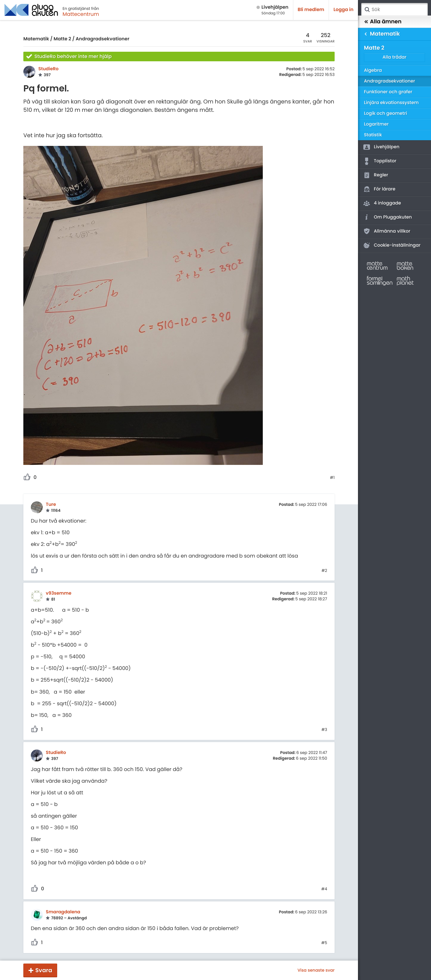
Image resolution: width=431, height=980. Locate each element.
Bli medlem (311, 10)
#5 (324, 943)
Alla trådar (394, 57)
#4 (324, 889)
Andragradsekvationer (103, 39)
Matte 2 (62, 39)
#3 (324, 730)
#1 (332, 478)
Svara (44, 970)
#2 (324, 571)
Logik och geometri (386, 113)
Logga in (343, 10)
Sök (367, 10)
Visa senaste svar (316, 970)
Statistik (373, 135)
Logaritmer (376, 124)
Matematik (36, 39)
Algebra (373, 70)
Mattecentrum (81, 14)
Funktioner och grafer (388, 92)
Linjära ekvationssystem (391, 103)
